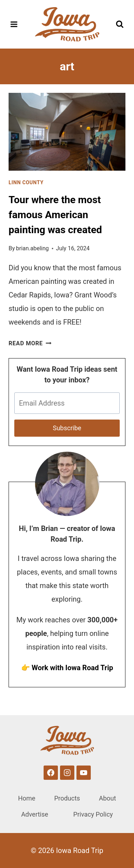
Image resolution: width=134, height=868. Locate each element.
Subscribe (67, 428)
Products (67, 798)
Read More (30, 343)
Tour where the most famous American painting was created (55, 215)
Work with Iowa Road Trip (72, 668)
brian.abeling (33, 248)
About (108, 798)
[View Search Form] (120, 24)
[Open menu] (14, 24)
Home (26, 798)
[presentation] (67, 132)
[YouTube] (84, 773)
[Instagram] (67, 773)
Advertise (35, 814)
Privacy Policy (93, 814)
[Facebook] (51, 773)
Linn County (26, 182)
